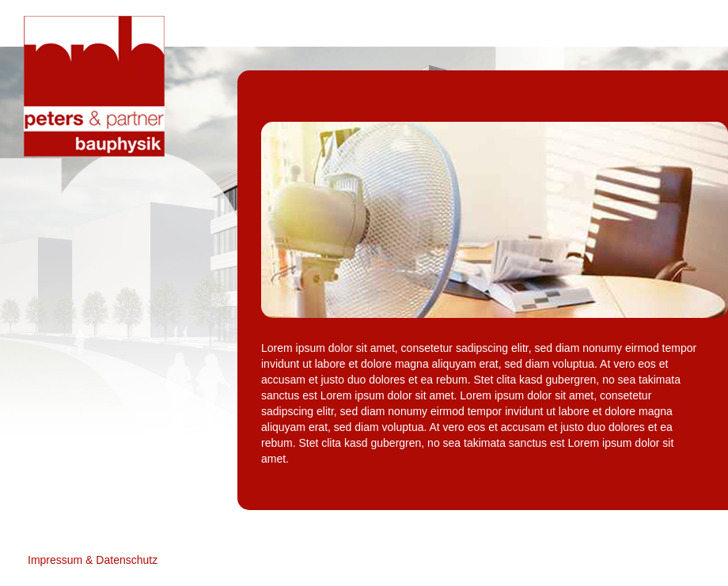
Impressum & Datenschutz (93, 560)
